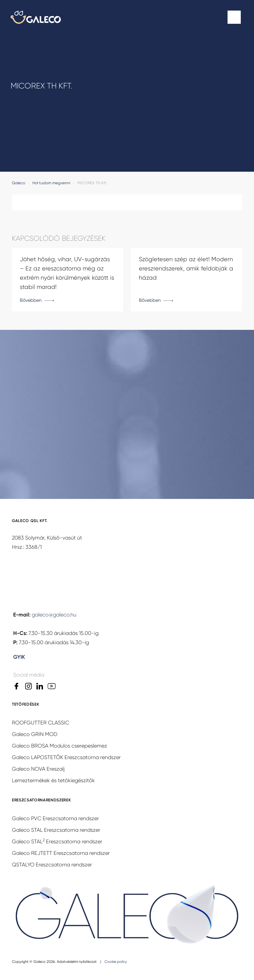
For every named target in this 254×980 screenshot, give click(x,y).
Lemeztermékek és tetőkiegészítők (53, 780)
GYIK (19, 657)
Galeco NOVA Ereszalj (38, 769)
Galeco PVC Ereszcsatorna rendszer (55, 818)
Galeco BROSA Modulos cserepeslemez (60, 746)
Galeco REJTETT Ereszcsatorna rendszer (61, 853)
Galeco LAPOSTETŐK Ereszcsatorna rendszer (66, 757)
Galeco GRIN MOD (35, 734)
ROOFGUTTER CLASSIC (41, 723)
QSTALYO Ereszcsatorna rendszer (52, 865)
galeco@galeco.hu (54, 615)
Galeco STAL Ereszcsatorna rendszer (56, 830)
